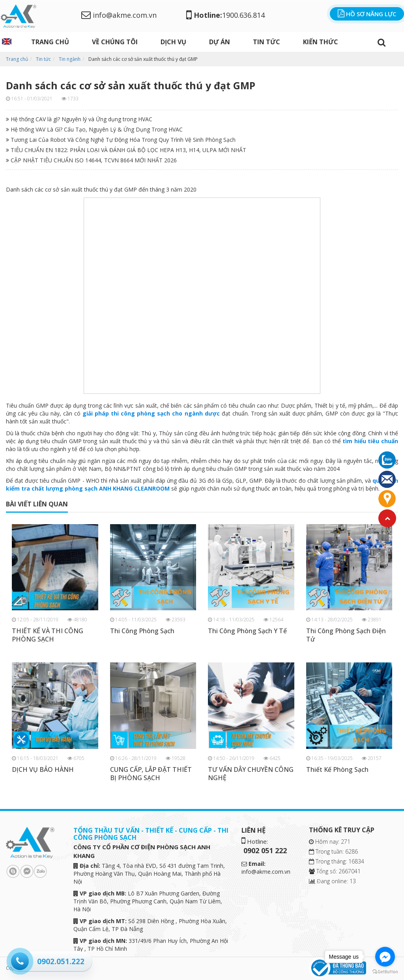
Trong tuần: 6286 (333, 851)
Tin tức (267, 42)
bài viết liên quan (37, 504)
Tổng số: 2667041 (335, 871)
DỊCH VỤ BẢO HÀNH (43, 770)
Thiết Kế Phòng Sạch (337, 770)
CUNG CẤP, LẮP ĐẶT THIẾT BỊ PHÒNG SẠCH (151, 774)
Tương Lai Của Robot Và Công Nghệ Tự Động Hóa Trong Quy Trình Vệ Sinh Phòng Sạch (121, 140)
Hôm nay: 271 (330, 842)
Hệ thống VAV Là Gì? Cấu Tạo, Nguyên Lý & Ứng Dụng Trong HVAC (94, 129)
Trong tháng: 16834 (337, 861)
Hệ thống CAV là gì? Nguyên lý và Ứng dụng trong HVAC (79, 119)
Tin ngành (70, 59)
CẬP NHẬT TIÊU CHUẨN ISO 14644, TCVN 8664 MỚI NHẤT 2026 (91, 160)
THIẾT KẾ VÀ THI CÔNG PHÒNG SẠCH (48, 635)
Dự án (220, 42)
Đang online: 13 (332, 881)
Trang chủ (50, 42)
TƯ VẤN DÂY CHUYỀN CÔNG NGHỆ (251, 774)
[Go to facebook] (385, 957)
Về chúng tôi (115, 42)
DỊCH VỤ (173, 42)
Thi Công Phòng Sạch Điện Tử (346, 635)
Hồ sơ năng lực (367, 14)
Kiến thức (321, 42)
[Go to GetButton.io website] (385, 972)
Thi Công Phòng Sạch (142, 631)
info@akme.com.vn (119, 15)
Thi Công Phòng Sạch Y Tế (247, 631)
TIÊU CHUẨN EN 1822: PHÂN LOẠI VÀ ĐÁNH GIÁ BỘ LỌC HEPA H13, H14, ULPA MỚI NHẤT (126, 150)
